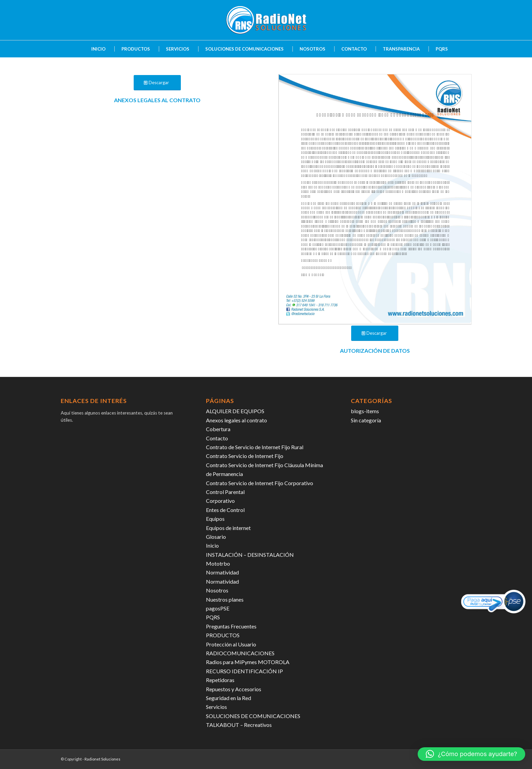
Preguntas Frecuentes (231, 626)
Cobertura (218, 429)
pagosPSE (218, 608)
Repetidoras (220, 680)
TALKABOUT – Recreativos (239, 725)
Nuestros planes (225, 599)
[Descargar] (157, 83)
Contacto (217, 438)
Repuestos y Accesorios (234, 689)
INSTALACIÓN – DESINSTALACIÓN (250, 555)
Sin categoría (366, 420)
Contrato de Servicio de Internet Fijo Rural (255, 447)
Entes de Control (225, 510)
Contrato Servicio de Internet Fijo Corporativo (260, 483)
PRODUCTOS (223, 635)
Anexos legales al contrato (236, 420)
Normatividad (222, 572)
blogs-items (365, 411)
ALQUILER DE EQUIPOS (235, 411)
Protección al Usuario (231, 644)
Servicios (216, 707)
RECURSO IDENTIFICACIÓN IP (244, 671)
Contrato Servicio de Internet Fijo (245, 456)
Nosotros (217, 590)
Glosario (216, 537)
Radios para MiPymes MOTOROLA (248, 662)
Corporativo (220, 501)
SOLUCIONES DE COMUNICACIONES (253, 716)
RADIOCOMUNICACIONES (240, 653)
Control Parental (225, 492)
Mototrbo (218, 563)
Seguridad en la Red (229, 698)
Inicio (212, 545)
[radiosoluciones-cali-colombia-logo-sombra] (266, 20)
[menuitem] (95, 49)
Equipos (215, 519)
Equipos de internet (228, 528)
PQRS (213, 617)
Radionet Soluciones (102, 759)
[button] (471, 754)
